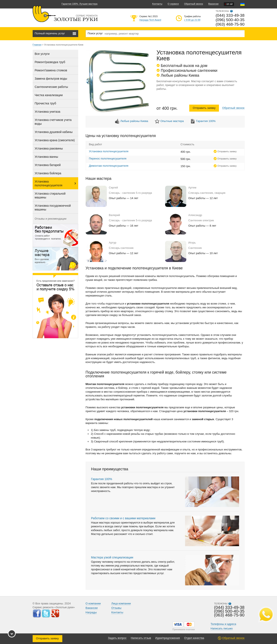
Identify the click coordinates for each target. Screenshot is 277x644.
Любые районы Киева (134, 121)
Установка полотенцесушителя (49, 183)
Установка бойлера (48, 173)
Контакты (157, 4)
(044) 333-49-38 (230, 15)
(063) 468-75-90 (230, 24)
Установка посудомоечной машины (53, 208)
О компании (93, 603)
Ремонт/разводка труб (50, 62)
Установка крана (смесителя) (55, 140)
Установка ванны (47, 157)
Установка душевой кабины (54, 132)
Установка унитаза (48, 112)
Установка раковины (49, 148)
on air (229, 4)
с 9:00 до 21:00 (192, 20)
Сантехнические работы (51, 87)
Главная (37, 45)
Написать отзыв (141, 638)
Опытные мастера (172, 121)
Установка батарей (48, 165)
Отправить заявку (204, 108)
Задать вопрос (117, 638)
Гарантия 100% (206, 121)
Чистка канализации (49, 95)
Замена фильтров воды (51, 79)
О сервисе (173, 4)
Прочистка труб (45, 103)
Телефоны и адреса (223, 624)
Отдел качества (194, 638)
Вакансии (214, 4)
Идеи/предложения (168, 638)
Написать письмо (222, 628)
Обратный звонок (194, 4)
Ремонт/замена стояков (51, 70)
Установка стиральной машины (50, 195)
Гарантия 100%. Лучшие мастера (79, 4)
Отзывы (116, 608)
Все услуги (42, 54)
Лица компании (121, 603)
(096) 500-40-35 (230, 20)
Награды (91, 612)
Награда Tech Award (150, 20)
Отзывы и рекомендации (51, 219)
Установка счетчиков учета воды (53, 122)
